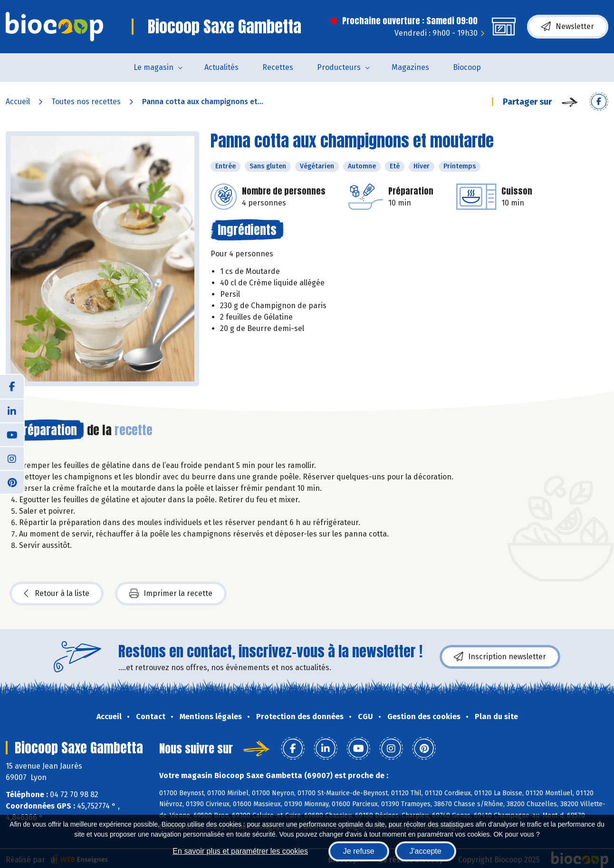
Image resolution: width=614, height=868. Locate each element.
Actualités (221, 67)
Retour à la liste (57, 594)
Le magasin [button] (153, 67)
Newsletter (568, 27)
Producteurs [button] (339, 67)
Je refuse (359, 851)
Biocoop (467, 67)
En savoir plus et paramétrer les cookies (240, 851)
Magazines (410, 67)
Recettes (278, 67)
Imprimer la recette (171, 594)
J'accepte (426, 851)
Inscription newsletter (500, 657)
